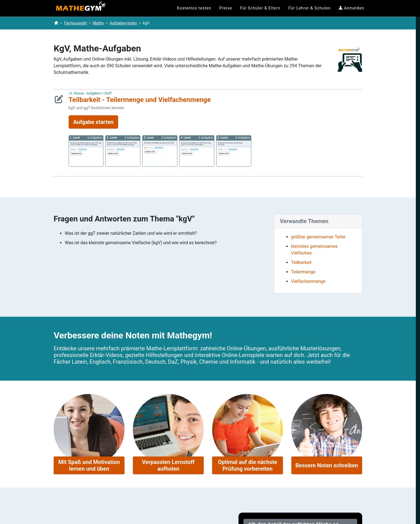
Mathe (98, 23)
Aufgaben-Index (123, 23)
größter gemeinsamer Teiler (318, 237)
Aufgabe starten (94, 122)
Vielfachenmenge (308, 281)
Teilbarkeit (301, 262)
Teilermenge (303, 272)
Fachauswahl (75, 23)
